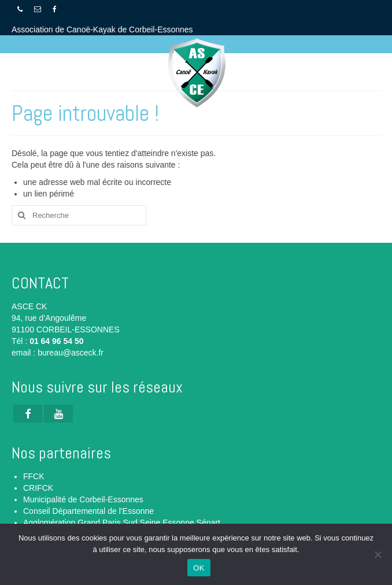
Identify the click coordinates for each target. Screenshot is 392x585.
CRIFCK (38, 488)
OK (199, 568)
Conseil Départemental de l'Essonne (88, 511)
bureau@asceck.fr (71, 353)
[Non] (378, 554)
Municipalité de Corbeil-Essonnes (83, 499)
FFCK (34, 476)
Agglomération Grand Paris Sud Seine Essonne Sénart (122, 523)
